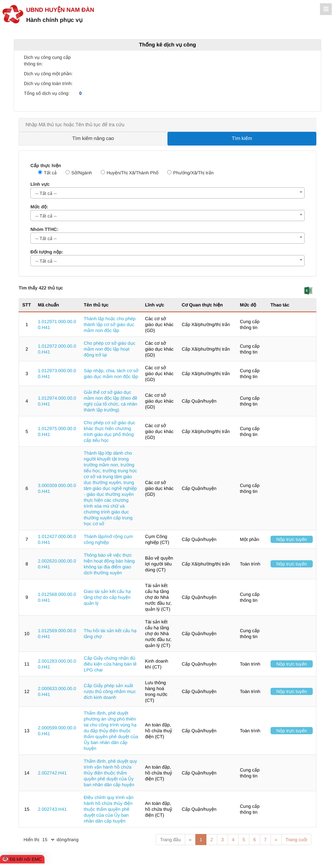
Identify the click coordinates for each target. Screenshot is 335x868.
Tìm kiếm (242, 139)
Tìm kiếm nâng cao (93, 139)
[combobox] (167, 193)
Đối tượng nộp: (47, 252)
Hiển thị (31, 840)
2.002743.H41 (52, 809)
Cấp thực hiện (46, 165)
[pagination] (48, 840)
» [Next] (276, 840)
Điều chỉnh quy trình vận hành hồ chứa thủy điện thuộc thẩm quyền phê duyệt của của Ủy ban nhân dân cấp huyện (109, 809)
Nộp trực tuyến (292, 539)
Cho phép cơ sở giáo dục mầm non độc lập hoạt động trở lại (109, 349)
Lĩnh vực (40, 184)
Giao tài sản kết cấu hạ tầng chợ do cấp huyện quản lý (107, 597)
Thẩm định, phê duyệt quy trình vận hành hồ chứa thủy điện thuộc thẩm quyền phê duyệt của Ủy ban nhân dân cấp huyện (110, 773)
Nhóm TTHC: (44, 229)
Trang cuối (296, 840)
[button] (308, 291)
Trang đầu (170, 840)
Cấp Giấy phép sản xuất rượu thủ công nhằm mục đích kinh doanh (110, 691)
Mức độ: (39, 207)
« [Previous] (190, 840)
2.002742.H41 (52, 773)
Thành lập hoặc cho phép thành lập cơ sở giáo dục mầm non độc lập (110, 324)
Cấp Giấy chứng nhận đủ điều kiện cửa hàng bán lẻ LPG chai (110, 664)
